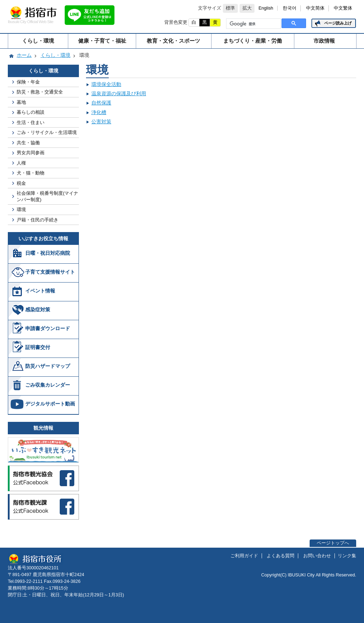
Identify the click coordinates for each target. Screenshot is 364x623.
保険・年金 (28, 82)
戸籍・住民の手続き (38, 220)
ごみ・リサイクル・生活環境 (47, 132)
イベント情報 (40, 291)
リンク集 (347, 556)
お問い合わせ (317, 556)
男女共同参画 (31, 153)
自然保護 (101, 103)
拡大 (247, 8)
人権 (21, 163)
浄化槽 (99, 112)
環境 (21, 210)
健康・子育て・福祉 (102, 41)
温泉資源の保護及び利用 (119, 93)
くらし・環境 (38, 41)
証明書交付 (38, 347)
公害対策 (101, 122)
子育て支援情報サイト (50, 272)
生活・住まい (31, 122)
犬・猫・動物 (31, 173)
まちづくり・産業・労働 (253, 41)
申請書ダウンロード (48, 328)
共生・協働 (28, 143)
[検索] (253, 24)
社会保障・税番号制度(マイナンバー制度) (47, 196)
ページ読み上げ (338, 23)
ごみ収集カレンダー (48, 385)
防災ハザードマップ (48, 366)
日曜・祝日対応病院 (48, 253)
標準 (230, 8)
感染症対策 (38, 310)
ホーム (24, 55)
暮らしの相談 (31, 112)
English (266, 8)
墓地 (21, 102)
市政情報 (324, 41)
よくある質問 (280, 556)
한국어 (290, 8)
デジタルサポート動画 (50, 404)
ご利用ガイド (244, 556)
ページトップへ (333, 543)
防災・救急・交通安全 (40, 92)
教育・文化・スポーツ (173, 41)
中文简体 (315, 8)
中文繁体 (343, 8)
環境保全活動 (106, 84)
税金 (21, 183)
